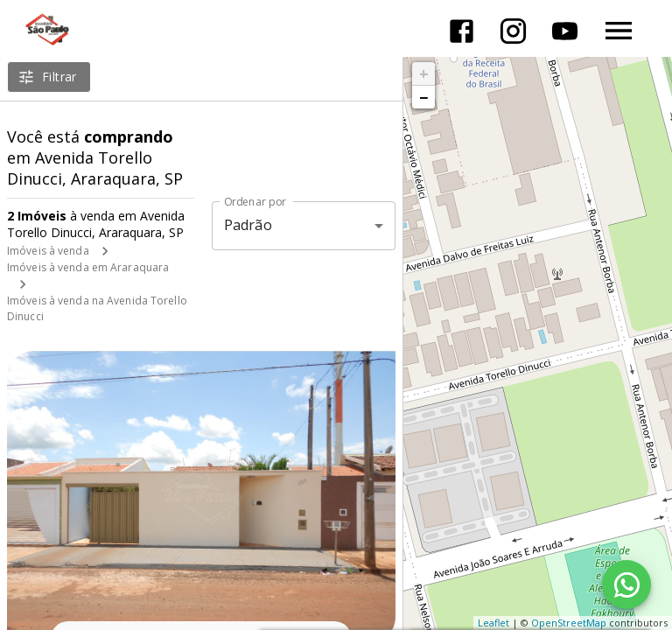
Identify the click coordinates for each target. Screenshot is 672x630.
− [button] (423, 97)
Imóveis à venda (48, 251)
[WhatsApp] (626, 584)
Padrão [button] (248, 225)
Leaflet (493, 623)
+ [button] (424, 73)
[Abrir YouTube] (565, 31)
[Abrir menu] (619, 31)
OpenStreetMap (569, 623)
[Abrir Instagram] (513, 31)
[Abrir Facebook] (462, 31)
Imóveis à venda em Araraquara (88, 267)
